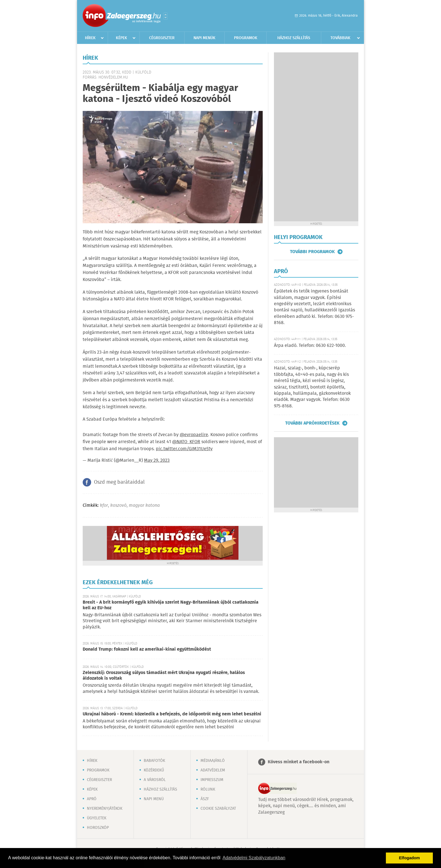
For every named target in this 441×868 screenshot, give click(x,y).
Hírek (90, 38)
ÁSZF (205, 799)
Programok (246, 38)
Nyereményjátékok (105, 809)
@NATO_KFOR (186, 442)
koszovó (118, 506)
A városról (155, 780)
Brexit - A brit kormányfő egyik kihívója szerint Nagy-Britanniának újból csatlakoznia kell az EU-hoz (171, 605)
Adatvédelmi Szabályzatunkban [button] (254, 858)
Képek (121, 38)
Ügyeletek (97, 818)
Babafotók (154, 761)
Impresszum (212, 780)
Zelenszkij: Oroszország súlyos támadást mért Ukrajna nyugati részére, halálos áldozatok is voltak (164, 676)
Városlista (166, 16)
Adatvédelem (213, 770)
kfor (104, 506)
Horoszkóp (98, 828)
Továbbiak (340, 38)
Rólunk (208, 789)
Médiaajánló (213, 761)
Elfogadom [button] (409, 858)
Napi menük (204, 38)
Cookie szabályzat (218, 809)
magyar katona (144, 506)
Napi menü (154, 799)
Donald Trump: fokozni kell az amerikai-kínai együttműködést (147, 649)
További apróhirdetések (312, 423)
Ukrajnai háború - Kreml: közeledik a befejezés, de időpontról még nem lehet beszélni (172, 714)
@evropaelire (194, 435)
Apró (92, 799)
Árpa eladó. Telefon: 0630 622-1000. (310, 346)
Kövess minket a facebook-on (299, 762)
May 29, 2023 (157, 460)
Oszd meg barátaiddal (119, 482)
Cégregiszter (162, 38)
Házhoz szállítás (294, 38)
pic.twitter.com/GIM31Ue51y (184, 449)
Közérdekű (154, 770)
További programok (312, 252)
